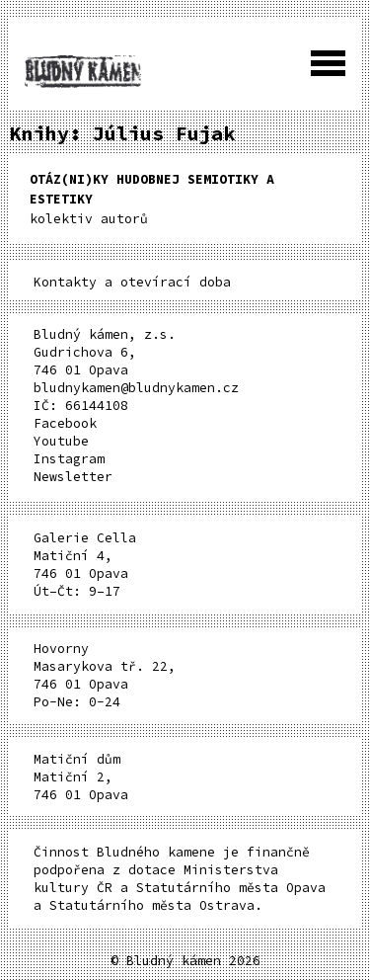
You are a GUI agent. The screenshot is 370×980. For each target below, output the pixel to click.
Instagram (69, 459)
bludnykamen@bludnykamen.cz (136, 388)
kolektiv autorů (152, 199)
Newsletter (73, 477)
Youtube (61, 441)
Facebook (65, 423)
